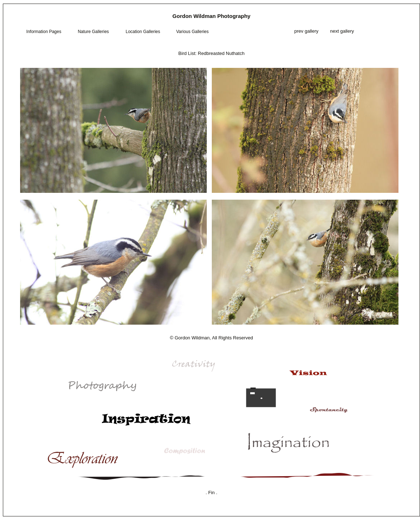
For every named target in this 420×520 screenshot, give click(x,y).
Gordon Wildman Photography (211, 16)
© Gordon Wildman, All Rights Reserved (211, 338)
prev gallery (306, 31)
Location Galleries (143, 32)
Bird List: (188, 53)
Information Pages (44, 32)
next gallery (342, 31)
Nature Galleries (94, 32)
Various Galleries (192, 32)
